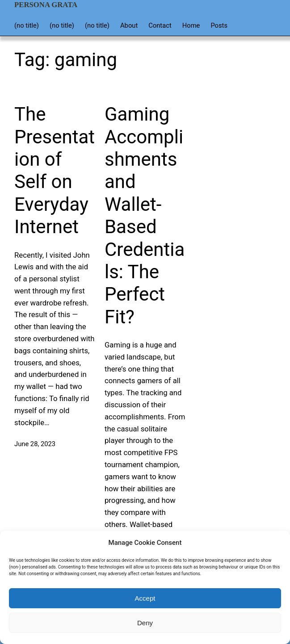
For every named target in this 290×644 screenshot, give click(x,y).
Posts (219, 25)
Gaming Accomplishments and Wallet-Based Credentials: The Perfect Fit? (145, 215)
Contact (160, 25)
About (129, 25)
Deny (145, 623)
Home (191, 25)
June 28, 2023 (35, 444)
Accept (145, 598)
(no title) (27, 25)
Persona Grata (46, 5)
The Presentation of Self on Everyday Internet (55, 170)
